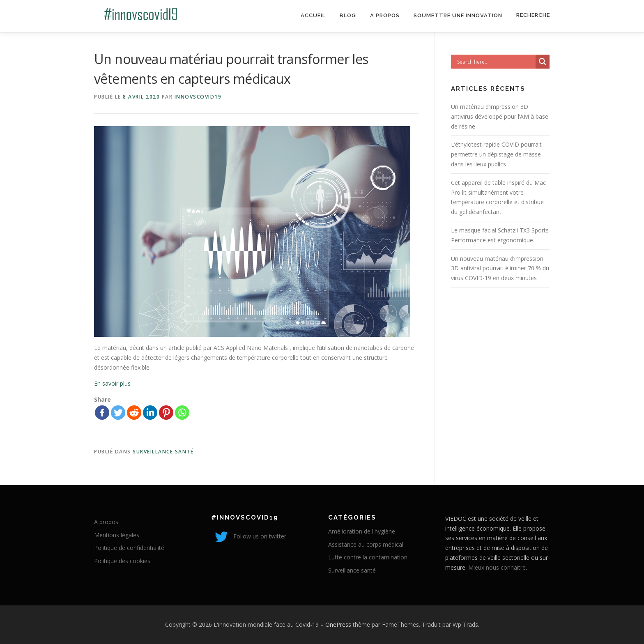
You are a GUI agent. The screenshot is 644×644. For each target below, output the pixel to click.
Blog (348, 15)
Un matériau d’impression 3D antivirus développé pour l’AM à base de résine (500, 116)
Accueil (313, 15)
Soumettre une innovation (458, 15)
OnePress (338, 624)
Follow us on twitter (249, 536)
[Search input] (495, 62)
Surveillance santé (163, 452)
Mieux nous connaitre (497, 567)
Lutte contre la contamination (368, 557)
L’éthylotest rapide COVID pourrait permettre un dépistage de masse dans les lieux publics (496, 154)
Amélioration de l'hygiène (362, 531)
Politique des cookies (122, 561)
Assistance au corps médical (366, 544)
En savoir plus (112, 383)
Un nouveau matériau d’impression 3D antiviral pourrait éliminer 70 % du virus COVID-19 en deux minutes (500, 268)
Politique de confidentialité (129, 548)
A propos (385, 15)
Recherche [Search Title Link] (533, 15)
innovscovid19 (198, 97)
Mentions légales (117, 535)
